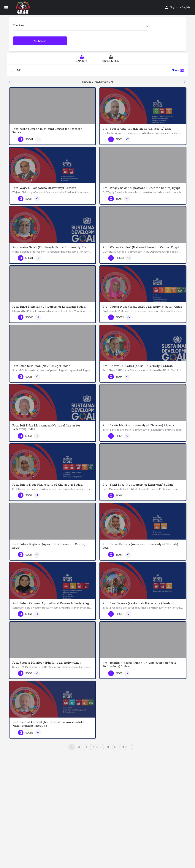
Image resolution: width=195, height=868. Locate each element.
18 (123, 747)
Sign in (174, 7)
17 (115, 747)
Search (40, 41)
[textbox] (81, 26)
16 (108, 747)
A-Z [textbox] (19, 70)
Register (187, 7)
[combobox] (81, 26)
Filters (178, 70)
